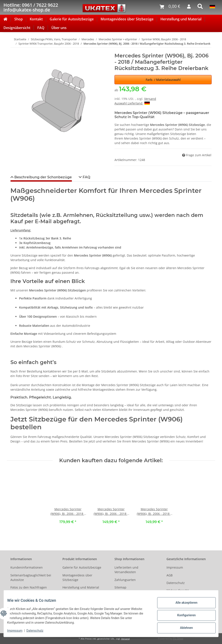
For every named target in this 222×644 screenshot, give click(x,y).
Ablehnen (183, 627)
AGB (170, 575)
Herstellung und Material (181, 19)
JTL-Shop (178, 638)
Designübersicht (17, 28)
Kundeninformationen (27, 567)
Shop (19, 19)
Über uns (59, 28)
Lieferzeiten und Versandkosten (126, 570)
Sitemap (120, 587)
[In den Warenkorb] (14, 50)
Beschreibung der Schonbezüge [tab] (43, 177)
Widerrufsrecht (178, 590)
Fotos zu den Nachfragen (29, 587)
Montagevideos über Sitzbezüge (127, 19)
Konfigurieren (183, 616)
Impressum (175, 567)
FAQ (41, 28)
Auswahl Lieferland (132, 103)
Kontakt (36, 19)
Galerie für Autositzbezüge (72, 19)
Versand (150, 99)
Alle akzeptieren (183, 604)
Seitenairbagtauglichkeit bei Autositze (31, 577)
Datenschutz (176, 583)
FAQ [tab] (86, 177)
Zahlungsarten (125, 580)
